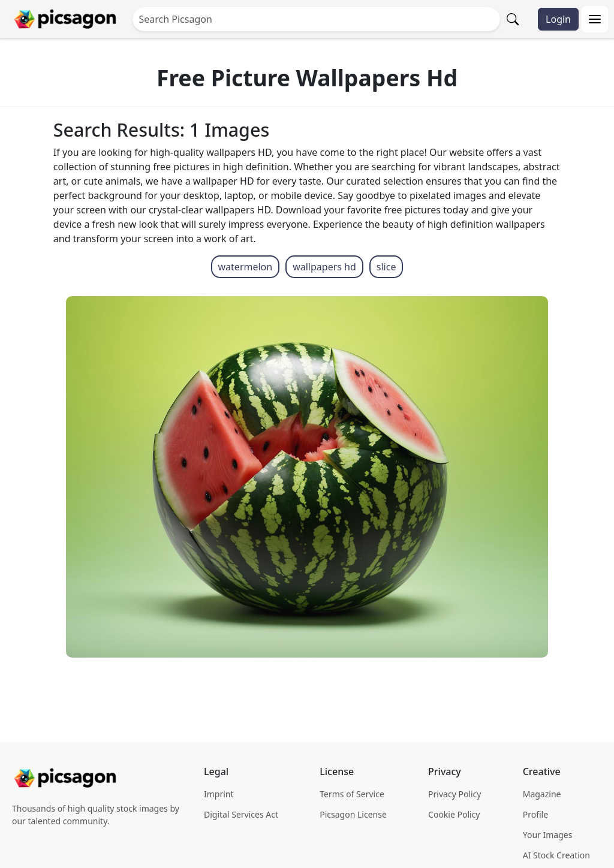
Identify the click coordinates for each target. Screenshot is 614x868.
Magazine (542, 794)
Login (558, 19)
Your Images (548, 835)
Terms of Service (352, 794)
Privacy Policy (455, 794)
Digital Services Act (241, 814)
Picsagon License (353, 814)
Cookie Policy (454, 814)
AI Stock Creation (556, 855)
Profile (535, 814)
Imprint (219, 794)
